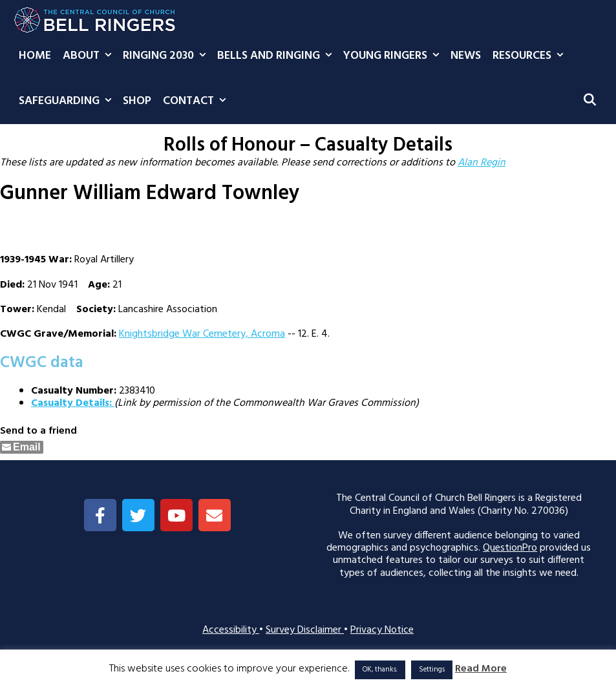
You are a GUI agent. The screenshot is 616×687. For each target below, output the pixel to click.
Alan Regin (482, 163)
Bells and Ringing (277, 56)
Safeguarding (68, 101)
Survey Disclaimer (305, 630)
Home (35, 56)
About (90, 56)
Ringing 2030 (167, 56)
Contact (197, 101)
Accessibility (231, 630)
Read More (481, 669)
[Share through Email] (22, 447)
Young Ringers (394, 56)
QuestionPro (510, 548)
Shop (137, 101)
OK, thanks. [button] (380, 670)
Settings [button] (432, 670)
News (466, 56)
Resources (531, 56)
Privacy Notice (382, 630)
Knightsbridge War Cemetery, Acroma (202, 334)
